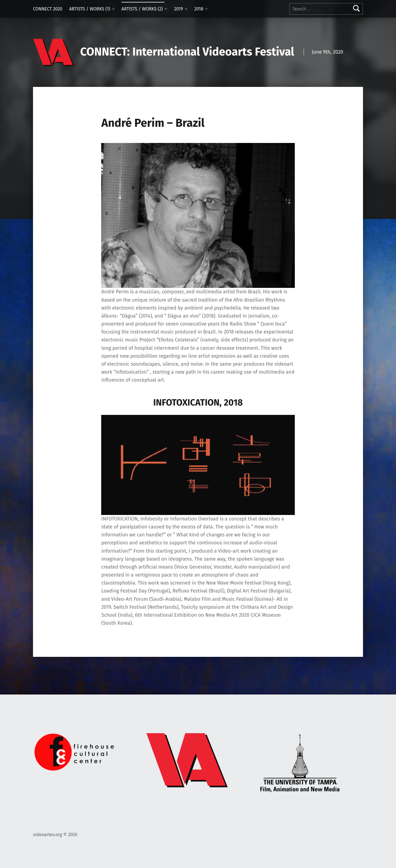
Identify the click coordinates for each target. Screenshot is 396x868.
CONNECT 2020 (48, 9)
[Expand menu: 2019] (186, 9)
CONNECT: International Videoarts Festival (187, 52)
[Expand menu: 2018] (206, 9)
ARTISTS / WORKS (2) (142, 9)
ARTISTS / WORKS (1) (90, 9)
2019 (178, 9)
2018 (199, 9)
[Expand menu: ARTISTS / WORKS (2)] (166, 9)
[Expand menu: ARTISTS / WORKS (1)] (113, 9)
